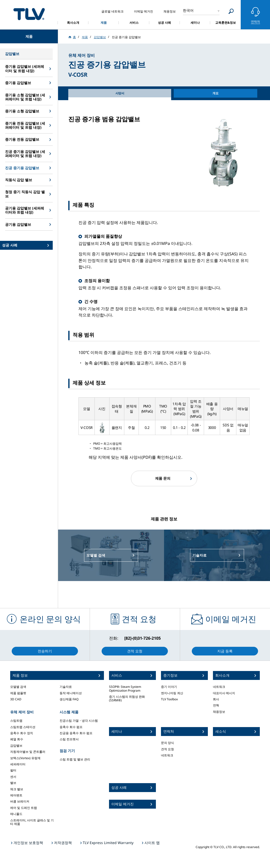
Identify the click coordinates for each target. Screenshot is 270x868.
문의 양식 (167, 743)
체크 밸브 (17, 789)
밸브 (13, 783)
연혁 (216, 705)
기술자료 (66, 687)
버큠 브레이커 (20, 801)
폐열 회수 (17, 739)
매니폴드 (16, 814)
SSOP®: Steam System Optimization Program (125, 688)
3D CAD (16, 699)
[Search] (231, 11)
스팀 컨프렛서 (69, 739)
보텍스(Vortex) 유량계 (25, 758)
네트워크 (167, 755)
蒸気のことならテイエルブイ (29, 14)
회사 (216, 699)
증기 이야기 (169, 687)
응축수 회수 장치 (22, 733)
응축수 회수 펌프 (71, 727)
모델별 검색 (18, 687)
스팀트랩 (16, 721)
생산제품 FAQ (69, 699)
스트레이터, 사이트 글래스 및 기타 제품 (32, 822)
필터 (13, 770)
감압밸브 (16, 746)
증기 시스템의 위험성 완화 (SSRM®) (127, 698)
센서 (13, 777)
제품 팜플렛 (18, 693)
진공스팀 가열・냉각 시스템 (79, 721)
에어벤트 (16, 795)
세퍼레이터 (18, 764)
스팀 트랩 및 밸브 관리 (75, 759)
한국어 (188, 10)
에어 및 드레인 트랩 (24, 808)
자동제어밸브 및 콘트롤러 (28, 752)
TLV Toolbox (169, 699)
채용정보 (219, 712)
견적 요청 (167, 749)
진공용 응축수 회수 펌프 (76, 733)
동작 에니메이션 (71, 693)
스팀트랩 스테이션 (23, 727)
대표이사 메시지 (224, 693)
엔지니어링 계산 (172, 693)
